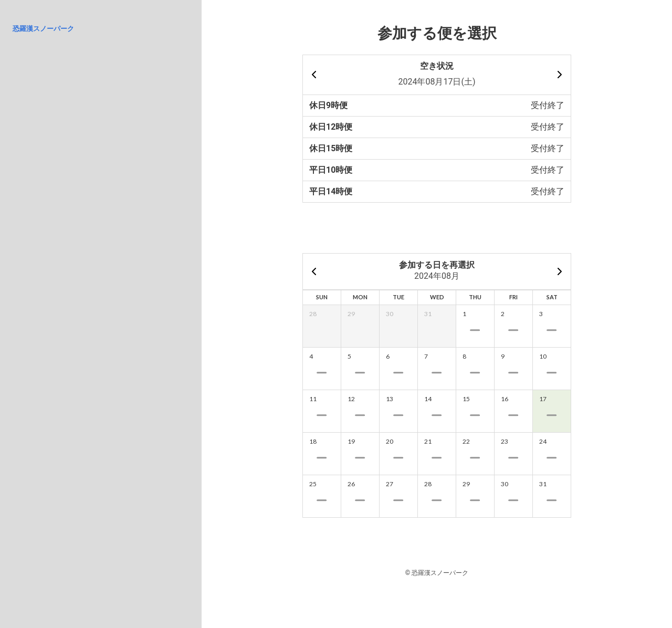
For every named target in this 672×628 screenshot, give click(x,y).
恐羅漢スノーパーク (43, 29)
